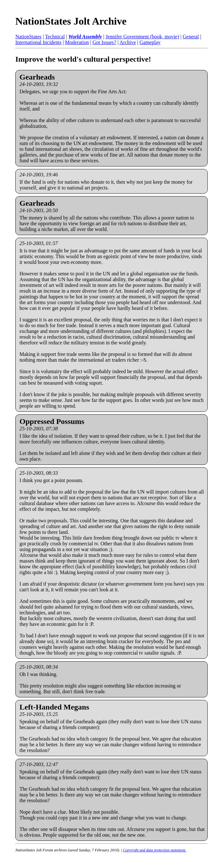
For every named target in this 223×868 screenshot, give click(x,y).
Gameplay (150, 42)
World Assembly (85, 37)
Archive (128, 42)
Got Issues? (104, 42)
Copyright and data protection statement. (155, 850)
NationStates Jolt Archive (71, 21)
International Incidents (38, 42)
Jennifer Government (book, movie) (142, 37)
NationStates (28, 37)
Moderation (77, 42)
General (191, 37)
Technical (55, 37)
